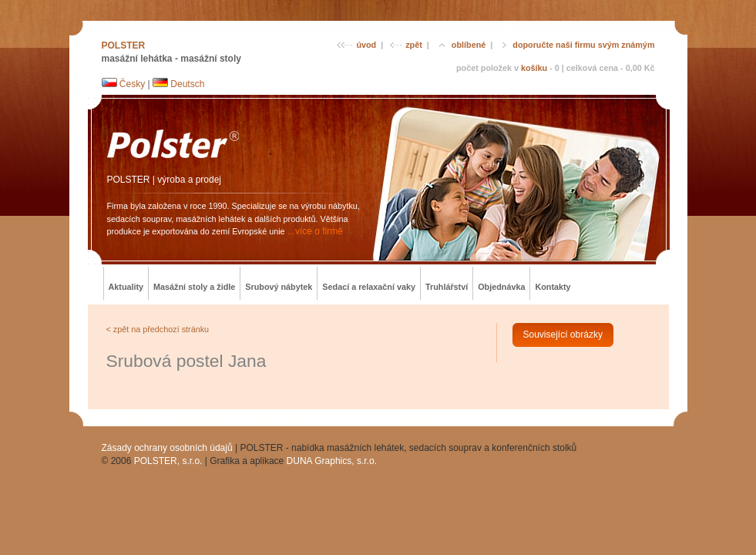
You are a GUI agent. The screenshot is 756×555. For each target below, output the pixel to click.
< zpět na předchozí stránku (158, 329)
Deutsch (178, 84)
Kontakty (553, 287)
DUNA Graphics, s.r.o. (332, 461)
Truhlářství (447, 287)
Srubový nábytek (279, 287)
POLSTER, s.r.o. (168, 461)
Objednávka (501, 287)
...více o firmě (315, 231)
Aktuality (126, 287)
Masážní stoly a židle (194, 287)
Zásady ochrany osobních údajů (167, 448)
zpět (406, 45)
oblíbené (461, 45)
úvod (356, 45)
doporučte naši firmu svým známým (577, 45)
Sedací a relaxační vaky (369, 287)
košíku (534, 68)
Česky (124, 84)
